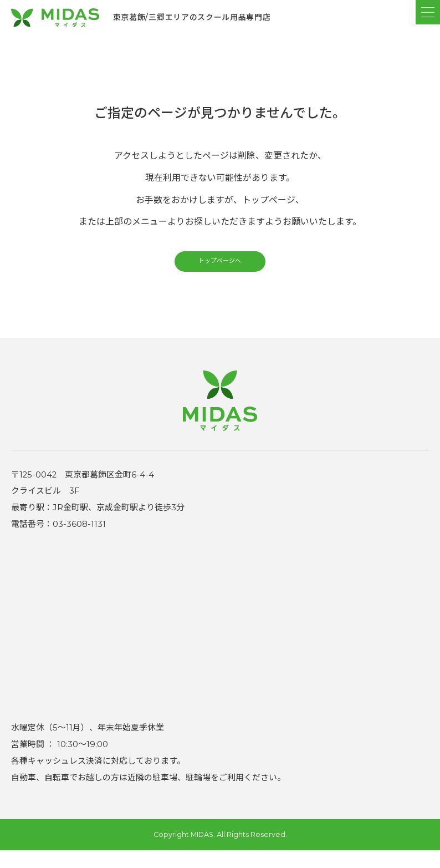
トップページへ (220, 274)
